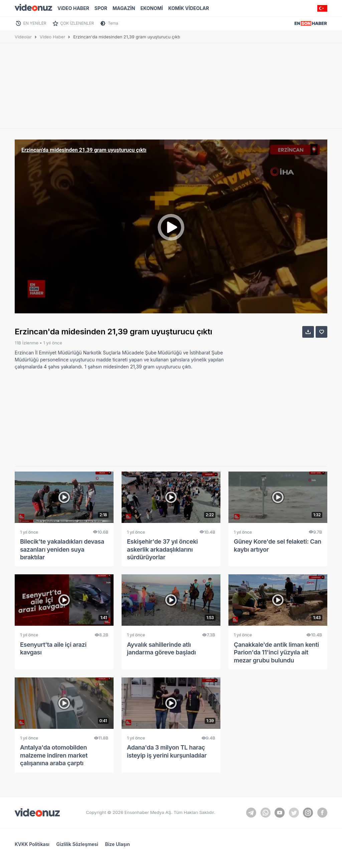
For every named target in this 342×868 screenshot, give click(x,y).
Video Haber (53, 37)
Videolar (23, 37)
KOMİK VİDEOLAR (189, 8)
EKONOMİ (151, 8)
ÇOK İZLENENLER (77, 23)
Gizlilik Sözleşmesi (77, 844)
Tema (113, 23)
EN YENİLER (35, 23)
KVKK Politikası (32, 844)
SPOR (101, 8)
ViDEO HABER (73, 8)
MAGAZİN (124, 8)
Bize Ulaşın (117, 844)
